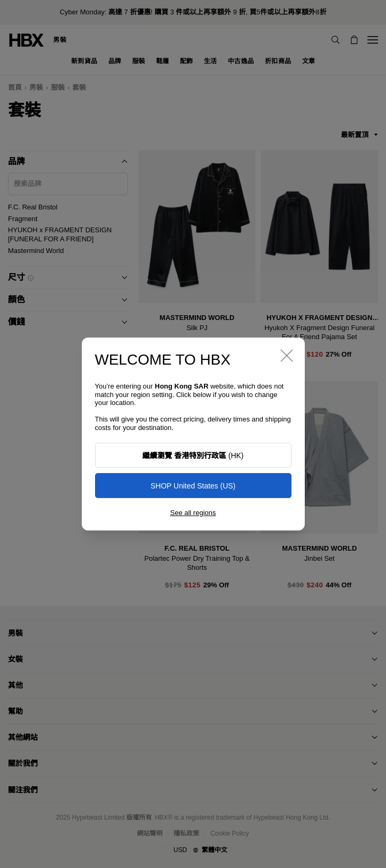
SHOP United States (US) (193, 486)
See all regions (193, 513)
